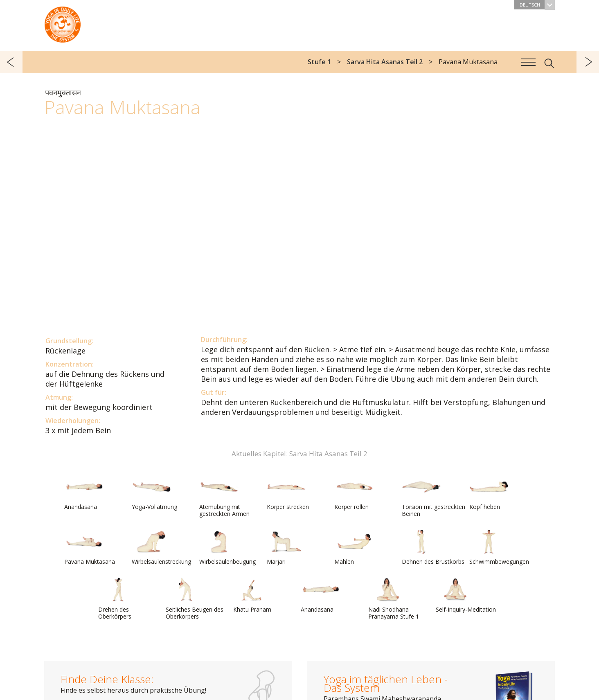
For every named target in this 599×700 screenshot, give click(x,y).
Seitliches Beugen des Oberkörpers (195, 599)
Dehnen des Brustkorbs (433, 547)
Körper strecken (288, 493)
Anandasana (84, 493)
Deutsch (537, 5)
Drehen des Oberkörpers (118, 599)
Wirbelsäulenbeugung (227, 547)
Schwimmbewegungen (499, 547)
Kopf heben (489, 493)
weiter (588, 62)
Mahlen (354, 547)
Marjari (286, 547)
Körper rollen (354, 493)
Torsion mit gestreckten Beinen (433, 496)
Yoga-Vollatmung (154, 493)
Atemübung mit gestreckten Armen (224, 496)
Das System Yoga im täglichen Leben (63, 23)
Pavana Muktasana (90, 547)
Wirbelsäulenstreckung (161, 547)
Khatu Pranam (253, 595)
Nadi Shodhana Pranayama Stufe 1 (394, 599)
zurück (11, 62)
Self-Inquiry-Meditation (466, 595)
